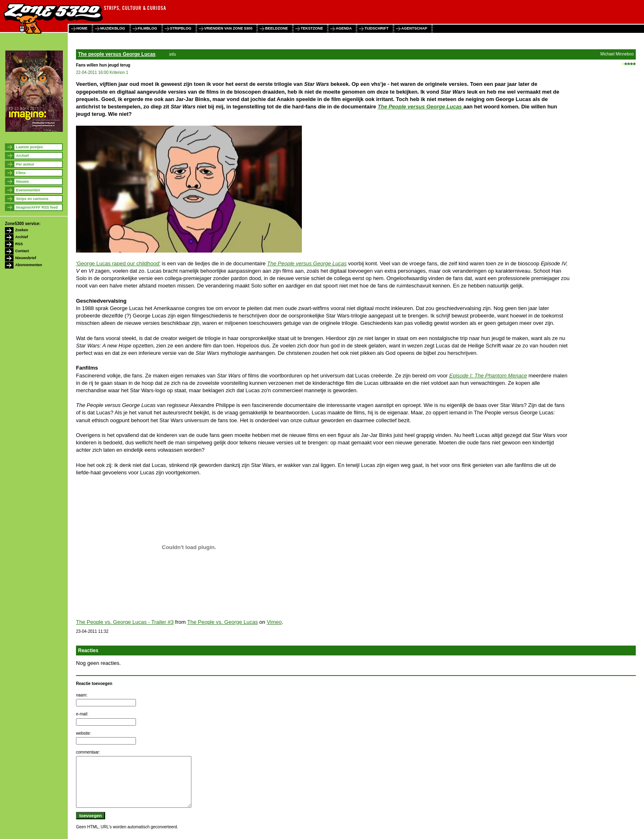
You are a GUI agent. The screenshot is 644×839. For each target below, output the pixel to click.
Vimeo (274, 622)
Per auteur (25, 164)
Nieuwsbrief (26, 258)
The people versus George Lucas (117, 54)
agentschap (414, 28)
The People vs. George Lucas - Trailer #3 (125, 622)
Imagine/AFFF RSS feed (37, 207)
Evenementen (28, 190)
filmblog (148, 28)
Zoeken (22, 230)
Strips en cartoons (32, 199)
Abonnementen (29, 265)
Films (21, 173)
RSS (19, 244)
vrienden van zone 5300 (228, 28)
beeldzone (276, 28)
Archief (22, 156)
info (172, 54)
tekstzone (312, 28)
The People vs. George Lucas (223, 622)
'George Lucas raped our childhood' (118, 263)
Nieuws (23, 182)
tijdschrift (376, 28)
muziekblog (113, 28)
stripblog (181, 28)
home (82, 28)
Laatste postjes (30, 147)
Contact (22, 251)
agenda (344, 28)
